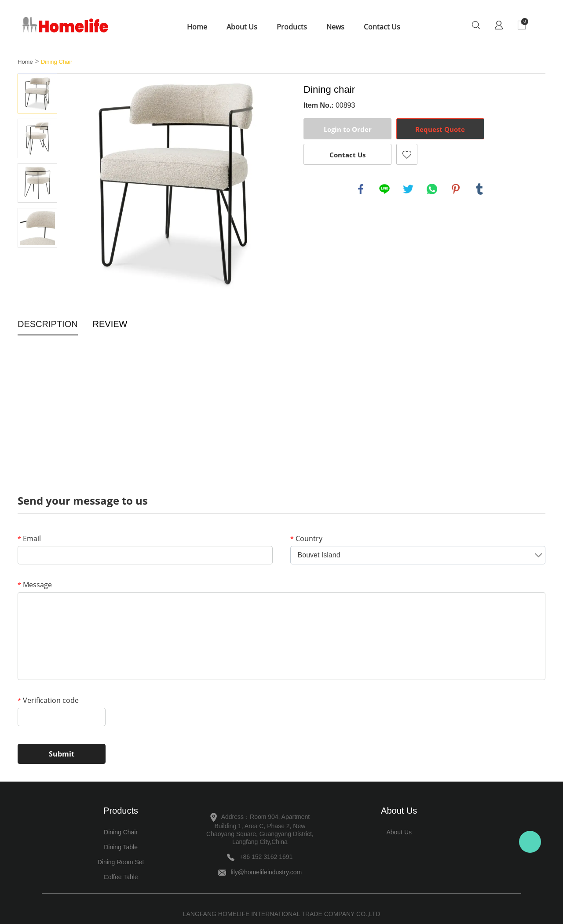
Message (35, 585)
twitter (408, 189)
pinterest (456, 189)
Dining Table (121, 847)
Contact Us (382, 27)
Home (197, 27)
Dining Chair (57, 62)
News (335, 27)
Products (292, 27)
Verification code (48, 700)
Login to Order (348, 129)
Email (29, 538)
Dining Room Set (121, 862)
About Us (242, 27)
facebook (361, 189)
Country (306, 538)
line (384, 189)
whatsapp (432, 189)
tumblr (479, 189)
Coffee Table (121, 877)
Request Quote (440, 129)
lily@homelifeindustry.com (266, 872)
